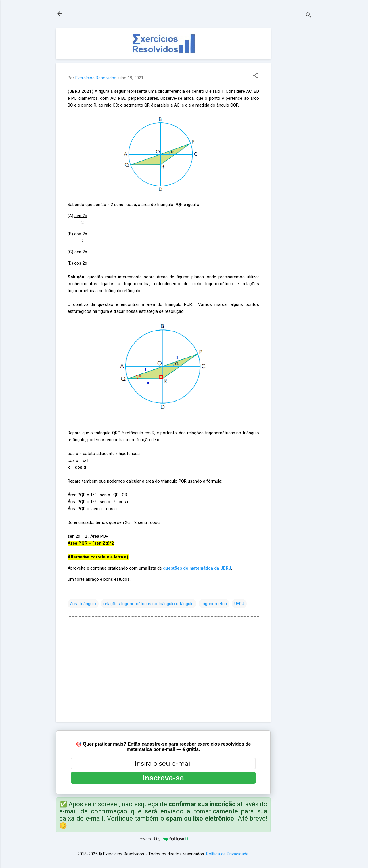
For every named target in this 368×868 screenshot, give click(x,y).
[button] (256, 76)
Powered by (163, 839)
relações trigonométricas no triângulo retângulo (149, 604)
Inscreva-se (163, 778)
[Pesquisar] (308, 16)
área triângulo (83, 604)
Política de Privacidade (227, 854)
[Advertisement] (294, 115)
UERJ (239, 604)
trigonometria (214, 604)
